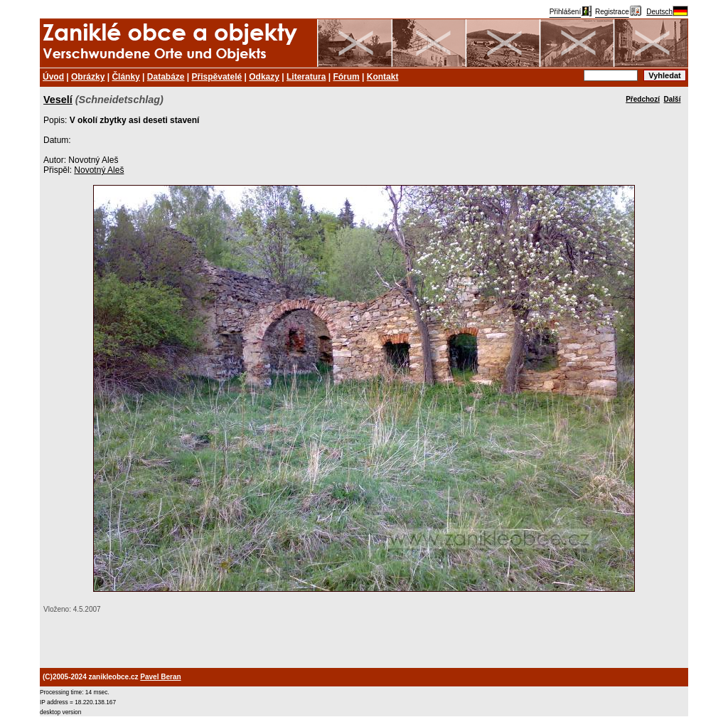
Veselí (58, 100)
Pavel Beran (160, 677)
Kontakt (383, 77)
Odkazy (264, 77)
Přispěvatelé (217, 77)
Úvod (53, 77)
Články (125, 77)
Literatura (306, 77)
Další (673, 99)
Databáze (166, 77)
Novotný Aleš (99, 170)
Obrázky (88, 77)
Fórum (346, 77)
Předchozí (643, 99)
